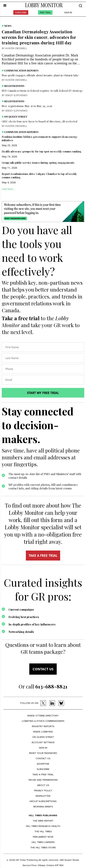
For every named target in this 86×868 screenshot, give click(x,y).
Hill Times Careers (43, 842)
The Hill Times (43, 831)
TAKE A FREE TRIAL (43, 556)
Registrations (14, 86)
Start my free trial (43, 393)
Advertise (43, 764)
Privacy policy (43, 791)
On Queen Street (16, 117)
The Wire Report (43, 821)
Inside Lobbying (43, 732)
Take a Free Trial (43, 775)
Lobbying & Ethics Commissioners (43, 721)
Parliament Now (43, 837)
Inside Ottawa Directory (43, 716)
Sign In (68, 12)
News (8, 26)
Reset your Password (43, 753)
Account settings (43, 742)
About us (43, 785)
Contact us (43, 669)
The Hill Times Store (43, 848)
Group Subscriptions (43, 801)
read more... (8, 189)
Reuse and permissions (43, 780)
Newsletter (43, 796)
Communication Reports (21, 71)
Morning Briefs (43, 807)
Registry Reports (43, 726)
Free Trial (45, 12)
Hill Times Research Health (43, 826)
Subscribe (21, 12)
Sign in (43, 748)
